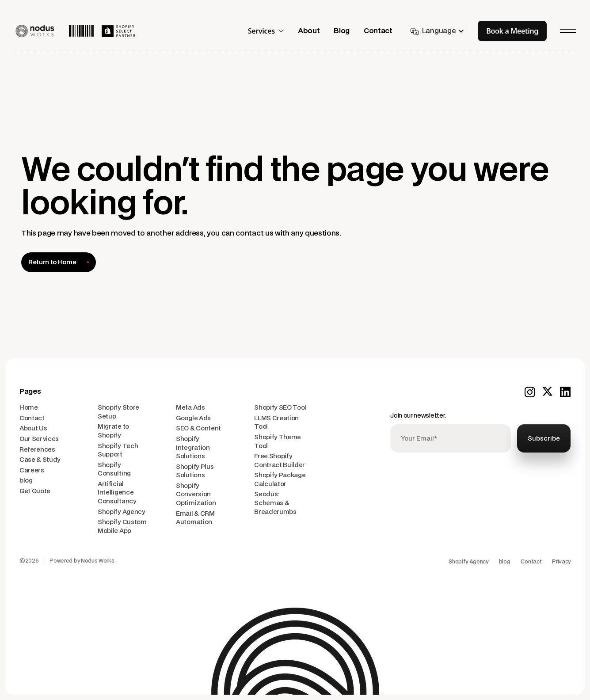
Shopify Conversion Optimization (196, 495)
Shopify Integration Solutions (193, 448)
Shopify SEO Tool (280, 408)
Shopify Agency (122, 512)
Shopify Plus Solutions (195, 471)
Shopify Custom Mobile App (122, 527)
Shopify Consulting (114, 470)
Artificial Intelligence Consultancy (117, 493)
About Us (33, 428)
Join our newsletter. (418, 416)
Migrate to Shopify (113, 431)
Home (29, 408)
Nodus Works (97, 561)
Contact (32, 418)
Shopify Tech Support (118, 451)
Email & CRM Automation (195, 518)
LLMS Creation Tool (276, 423)
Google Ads (193, 418)
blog (26, 481)
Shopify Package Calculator (280, 480)
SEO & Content (198, 428)
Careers (32, 470)
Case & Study (40, 460)
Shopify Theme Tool (278, 442)
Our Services (39, 439)
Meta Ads (190, 408)
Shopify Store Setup (118, 412)
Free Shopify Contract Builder (280, 461)
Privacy (561, 562)
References (37, 450)
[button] (269, 31)
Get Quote (35, 491)
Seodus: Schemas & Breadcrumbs (275, 503)
